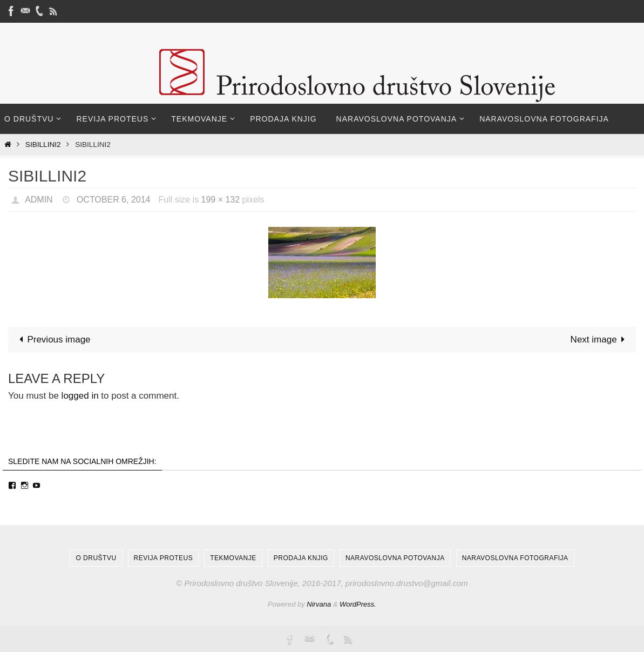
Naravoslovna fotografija (515, 558)
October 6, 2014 (114, 200)
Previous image (53, 340)
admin (39, 200)
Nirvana (319, 604)
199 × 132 (221, 200)
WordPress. (358, 604)
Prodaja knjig (301, 558)
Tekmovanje (233, 558)
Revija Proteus (164, 558)
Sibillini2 (43, 144)
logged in (80, 396)
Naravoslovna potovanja (395, 558)
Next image (600, 340)
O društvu (96, 558)
